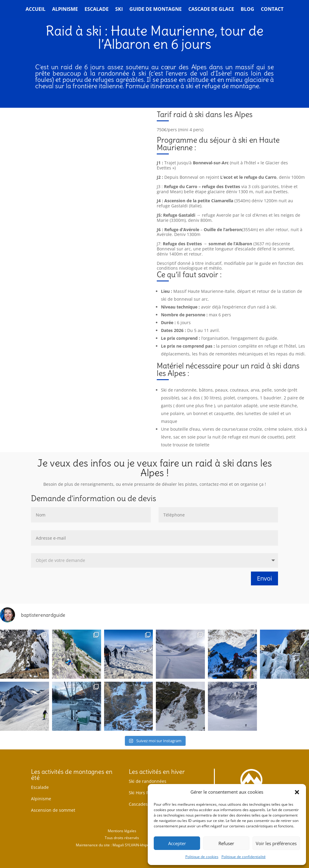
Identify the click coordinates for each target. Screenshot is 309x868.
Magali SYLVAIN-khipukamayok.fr (140, 845)
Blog (247, 10)
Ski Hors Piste (142, 793)
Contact (272, 10)
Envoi (264, 578)
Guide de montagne (156, 10)
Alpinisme (65, 10)
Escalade (97, 10)
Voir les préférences (276, 843)
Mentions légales (122, 831)
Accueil (36, 10)
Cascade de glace (211, 10)
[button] (297, 792)
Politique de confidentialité (244, 857)
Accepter (177, 843)
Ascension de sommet (53, 810)
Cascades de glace (147, 804)
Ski (119, 10)
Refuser (226, 843)
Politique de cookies (202, 857)
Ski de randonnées (148, 781)
